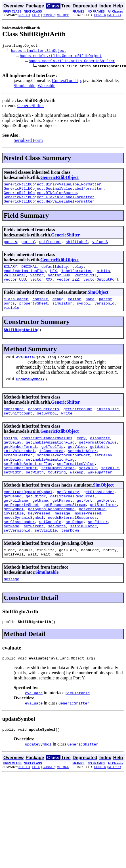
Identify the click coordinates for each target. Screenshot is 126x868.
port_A (10, 248)
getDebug (12, 522)
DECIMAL (29, 273)
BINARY (10, 273)
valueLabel (15, 283)
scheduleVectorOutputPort (63, 475)
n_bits (103, 278)
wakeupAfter (100, 496)
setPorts (57, 557)
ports (9, 314)
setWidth (12, 496)
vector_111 (86, 283)
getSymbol (14, 537)
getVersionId (92, 537)
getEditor (36, 522)
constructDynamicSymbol (28, 516)
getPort (84, 527)
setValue (88, 491)
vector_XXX (41, 289)
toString (57, 496)
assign (10, 455)
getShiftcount (78, 424)
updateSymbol (30, 393)
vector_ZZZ (68, 289)
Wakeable (46, 86)
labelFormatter (77, 278)
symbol (83, 314)
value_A (100, 248)
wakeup (77, 496)
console (40, 309)
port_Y (28, 248)
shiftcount (50, 248)
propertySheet (34, 314)
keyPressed (39, 542)
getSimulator (103, 532)
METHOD (63, 15)
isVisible (14, 542)
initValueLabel (19, 470)
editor (74, 309)
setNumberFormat (20, 491)
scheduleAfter (82, 470)
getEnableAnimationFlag (50, 460)
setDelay (103, 475)
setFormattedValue (76, 486)
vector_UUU (15, 289)
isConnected (51, 470)
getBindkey (68, 516)
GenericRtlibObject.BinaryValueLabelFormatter (52, 186)
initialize (108, 424)
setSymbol (47, 429)
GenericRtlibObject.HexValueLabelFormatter (49, 206)
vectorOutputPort (101, 289)
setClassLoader (19, 552)
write (67, 429)
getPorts (106, 527)
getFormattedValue (98, 460)
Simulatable (24, 86)
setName (11, 557)
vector (37, 283)
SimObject (98, 302)
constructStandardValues (47, 455)
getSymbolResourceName (51, 537)
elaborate (100, 455)
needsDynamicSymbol (24, 547)
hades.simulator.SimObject (39, 51)
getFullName (16, 527)
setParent (33, 557)
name (90, 309)
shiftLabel (77, 248)
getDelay (12, 460)
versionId (104, 314)
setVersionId (17, 563)
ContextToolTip (66, 81)
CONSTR (49, 15)
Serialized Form (28, 141)
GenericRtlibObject (59, 178)
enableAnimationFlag (25, 278)
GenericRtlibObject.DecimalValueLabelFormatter (53, 191)
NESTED (24, 15)
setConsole (50, 552)
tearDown (70, 563)
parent (106, 309)
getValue (77, 465)
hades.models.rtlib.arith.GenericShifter (72, 62)
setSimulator (83, 557)
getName (40, 527)
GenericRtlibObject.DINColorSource (40, 196)
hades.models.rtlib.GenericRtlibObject (61, 56)
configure (14, 424)
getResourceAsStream (64, 532)
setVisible (46, 563)
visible (11, 319)
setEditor (98, 552)
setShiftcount (18, 429)
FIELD (36, 15)
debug (58, 309)
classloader (16, 309)
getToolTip (52, 465)
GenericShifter (31, 106)
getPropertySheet (21, 532)
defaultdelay (55, 273)
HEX (53, 278)
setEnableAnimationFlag (50, 481)
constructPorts (44, 424)
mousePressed (88, 542)
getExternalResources (72, 522)
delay (78, 273)
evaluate (25, 371)
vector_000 (59, 283)
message (62, 542)
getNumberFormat (20, 465)
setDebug (74, 552)
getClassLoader (99, 516)
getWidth (99, 465)
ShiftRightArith (20, 342)
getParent (62, 527)
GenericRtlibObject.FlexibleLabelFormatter (49, 201)
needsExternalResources (72, 547)
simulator (62, 314)
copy (81, 455)
